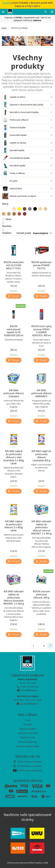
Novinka (7, 226)
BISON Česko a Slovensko (30, 762)
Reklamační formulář (28, 733)
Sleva (8, 219)
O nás (27, 720)
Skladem (7, 233)
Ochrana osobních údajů (28, 746)
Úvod (4, 28)
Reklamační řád (27, 737)
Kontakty (27, 724)
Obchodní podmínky (28, 742)
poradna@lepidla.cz (29, 704)
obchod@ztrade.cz (29, 690)
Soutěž (6, 3)
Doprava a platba (27, 729)
